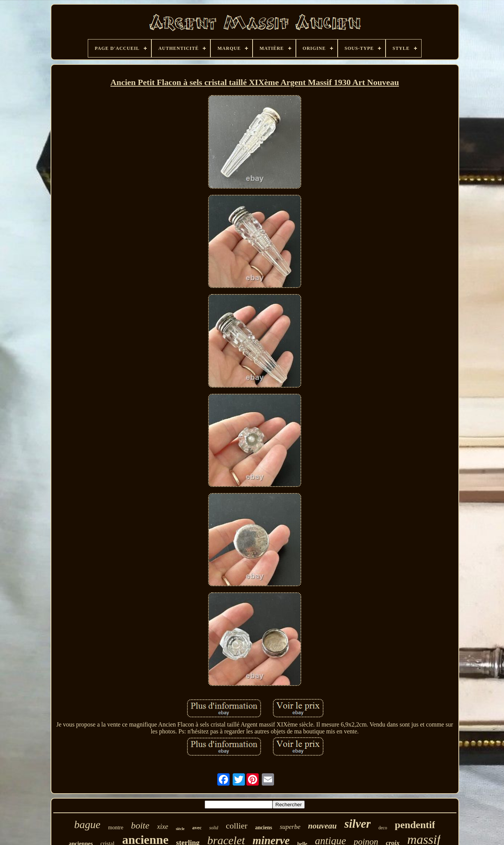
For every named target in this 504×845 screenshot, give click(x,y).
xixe (163, 827)
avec (197, 828)
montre (116, 828)
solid (214, 828)
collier (236, 826)
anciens (264, 828)
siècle (180, 829)
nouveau (323, 826)
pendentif (415, 825)
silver (357, 824)
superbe (290, 827)
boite (140, 825)
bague (87, 824)
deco (383, 828)
